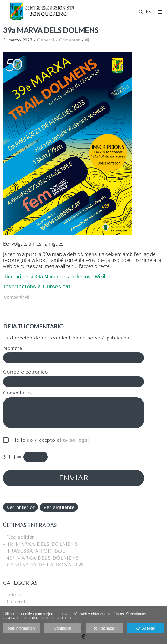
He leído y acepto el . (49, 440)
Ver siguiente (59, 507)
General (46, 40)
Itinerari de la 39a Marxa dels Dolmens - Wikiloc (57, 276)
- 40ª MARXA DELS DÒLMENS (41, 558)
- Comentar (68, 40)
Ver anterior (21, 507)
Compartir (16, 297)
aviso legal (76, 440)
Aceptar (146, 629)
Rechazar (104, 629)
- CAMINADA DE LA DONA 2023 (43, 565)
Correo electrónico (25, 372)
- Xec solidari (19, 537)
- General (14, 601)
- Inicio (12, 595)
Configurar (63, 628)
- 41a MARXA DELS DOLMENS (40, 544)
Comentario (17, 393)
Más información (21, 628)
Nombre (13, 348)
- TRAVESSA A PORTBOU (34, 551)
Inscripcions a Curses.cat (37, 286)
